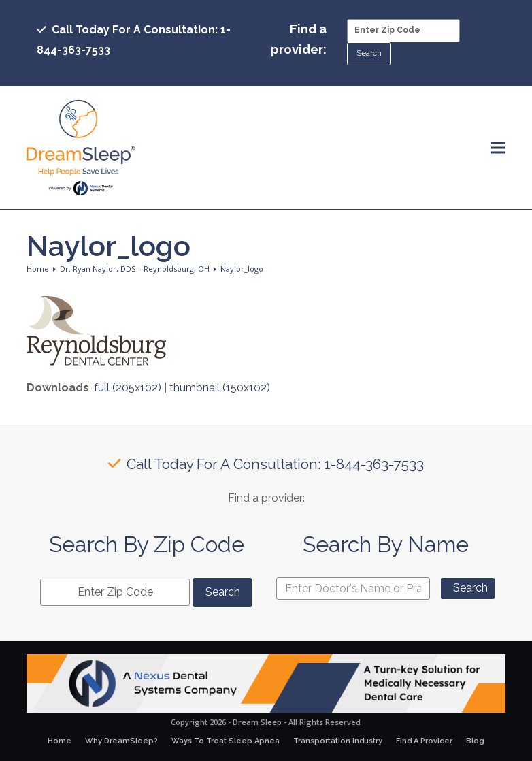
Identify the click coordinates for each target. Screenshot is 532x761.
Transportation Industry (338, 741)
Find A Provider (424, 741)
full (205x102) (128, 388)
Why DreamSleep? (121, 741)
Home (60, 741)
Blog (475, 741)
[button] (498, 148)
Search (470, 588)
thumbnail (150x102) (220, 388)
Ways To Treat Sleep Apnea (226, 741)
